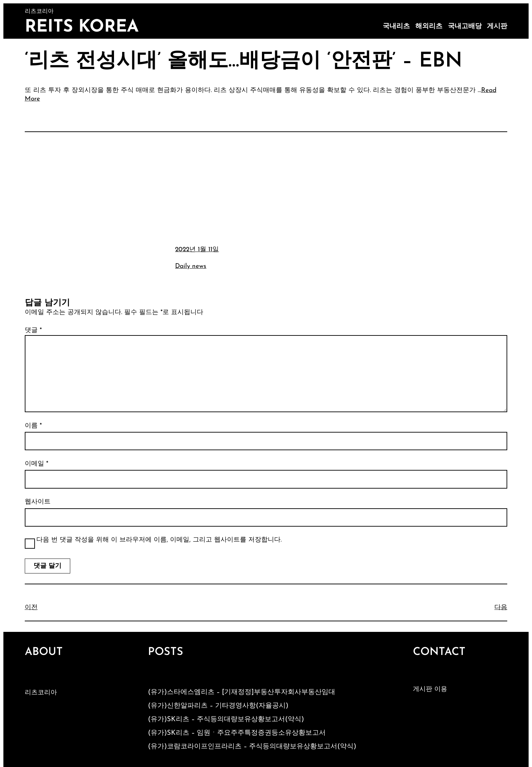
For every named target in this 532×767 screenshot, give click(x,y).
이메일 (36, 464)
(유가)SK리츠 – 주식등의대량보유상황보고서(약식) (226, 719)
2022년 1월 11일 (197, 250)
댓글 (33, 331)
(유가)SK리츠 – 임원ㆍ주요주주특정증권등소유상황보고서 (237, 733)
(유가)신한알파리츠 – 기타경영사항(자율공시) (218, 706)
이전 (31, 608)
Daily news (191, 266)
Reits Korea (82, 27)
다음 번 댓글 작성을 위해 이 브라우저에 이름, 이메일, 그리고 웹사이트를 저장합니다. (159, 540)
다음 (501, 608)
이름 (33, 426)
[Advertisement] (266, 188)
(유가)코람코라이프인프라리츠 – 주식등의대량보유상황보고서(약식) (252, 747)
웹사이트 (38, 502)
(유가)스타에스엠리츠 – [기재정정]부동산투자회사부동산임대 (242, 692)
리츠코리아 (41, 693)
